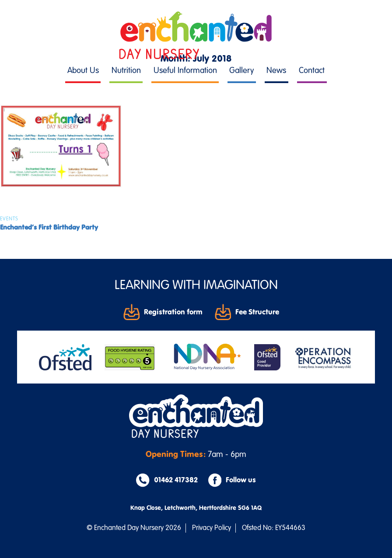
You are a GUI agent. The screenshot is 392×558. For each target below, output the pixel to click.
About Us (83, 70)
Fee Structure (247, 312)
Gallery (241, 70)
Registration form (163, 312)
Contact (312, 70)
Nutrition (126, 70)
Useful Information (185, 70)
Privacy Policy (212, 528)
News (276, 70)
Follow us (232, 480)
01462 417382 (167, 480)
